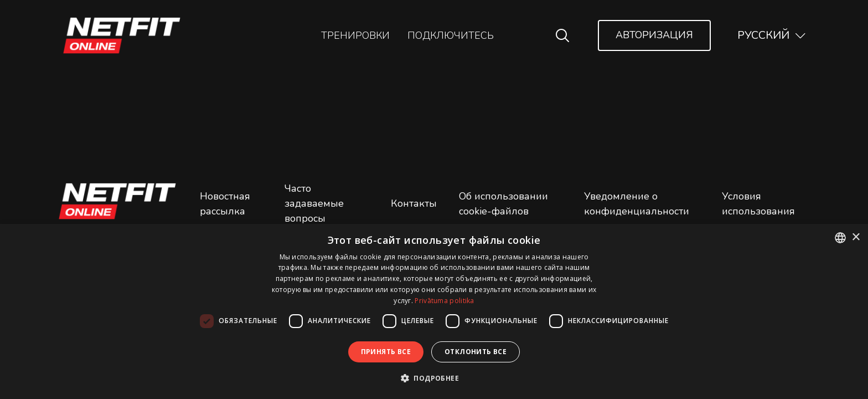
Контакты (414, 203)
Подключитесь (451, 35)
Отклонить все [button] (476, 352)
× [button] (856, 237)
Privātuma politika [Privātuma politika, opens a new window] (444, 301)
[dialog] (434, 311)
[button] (434, 378)
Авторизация (654, 35)
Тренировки (355, 35)
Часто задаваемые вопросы (314, 203)
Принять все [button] (386, 352)
